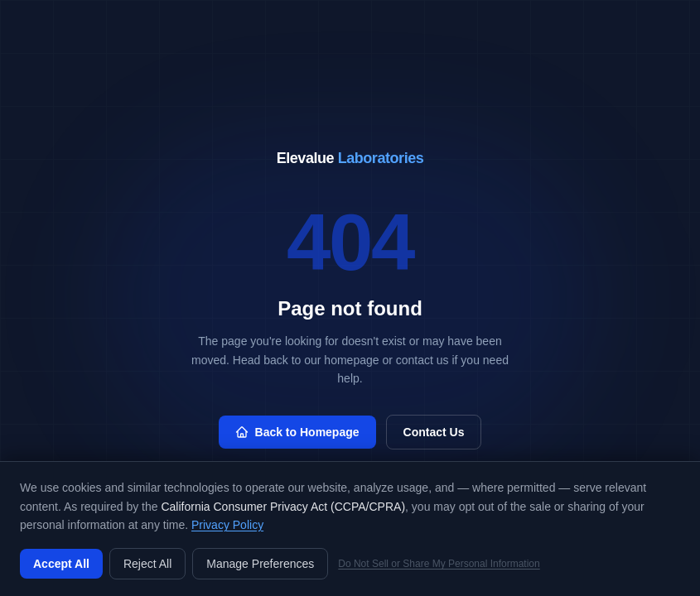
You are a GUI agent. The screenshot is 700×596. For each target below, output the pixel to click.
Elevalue (350, 158)
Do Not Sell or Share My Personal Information (439, 564)
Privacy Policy (227, 525)
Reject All (147, 564)
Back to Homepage (297, 432)
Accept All (61, 564)
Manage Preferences (260, 564)
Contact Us (434, 432)
